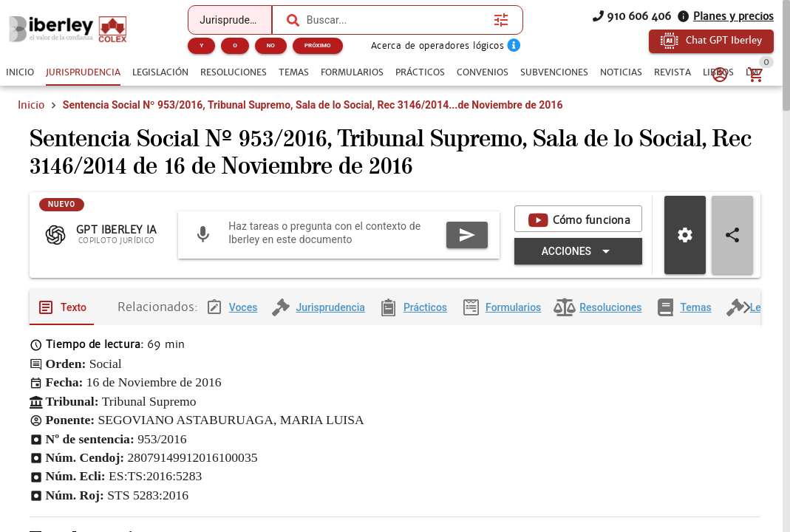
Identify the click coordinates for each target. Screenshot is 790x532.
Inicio (31, 105)
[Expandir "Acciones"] (578, 253)
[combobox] (396, 20)
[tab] (20, 72)
